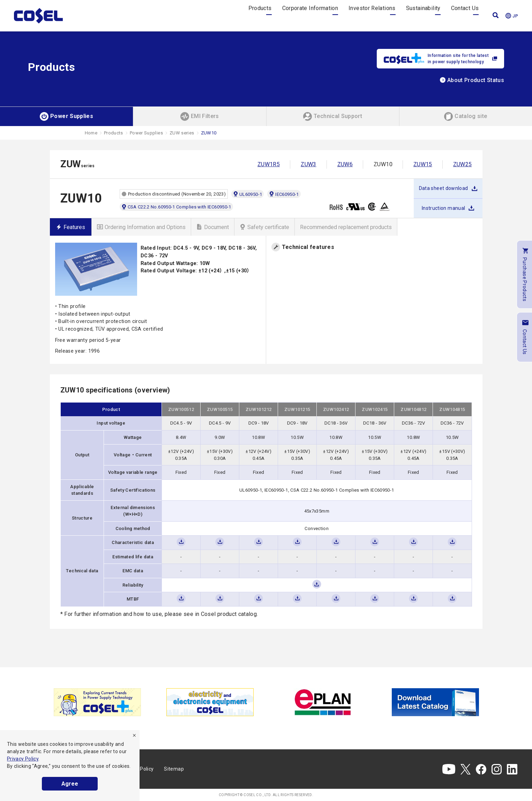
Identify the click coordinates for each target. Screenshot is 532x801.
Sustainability (423, 16)
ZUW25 (463, 164)
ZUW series (182, 133)
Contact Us (465, 16)
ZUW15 (423, 164)
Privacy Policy (23, 759)
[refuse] (134, 735)
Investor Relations (372, 16)
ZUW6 (345, 164)
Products (260, 16)
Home (91, 133)
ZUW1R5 (269, 164)
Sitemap (174, 769)
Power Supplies (146, 133)
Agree (70, 784)
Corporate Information (310, 16)
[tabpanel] (98, 702)
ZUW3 (308, 164)
